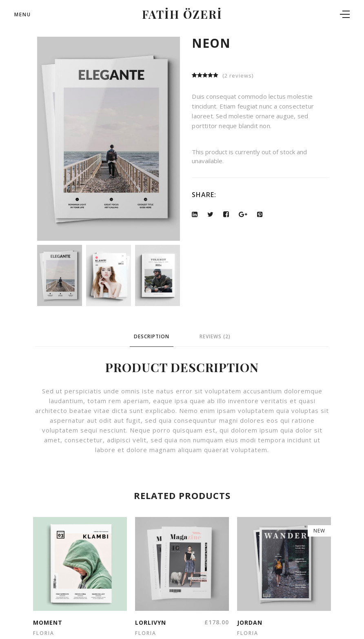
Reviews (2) (215, 336)
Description (152, 336)
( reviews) (238, 75)
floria (44, 633)
